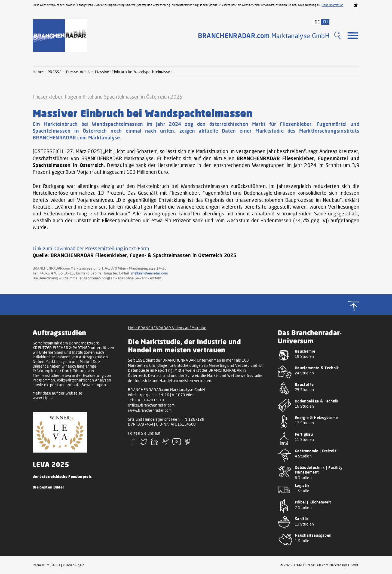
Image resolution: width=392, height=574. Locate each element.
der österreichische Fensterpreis (62, 476)
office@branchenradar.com (151, 405)
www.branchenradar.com (150, 410)
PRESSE (55, 72)
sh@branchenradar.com (149, 273)
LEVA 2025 (51, 464)
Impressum (41, 565)
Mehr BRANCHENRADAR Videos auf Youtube (167, 328)
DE (317, 22)
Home (38, 72)
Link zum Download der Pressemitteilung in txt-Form (91, 248)
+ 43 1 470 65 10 (149, 400)
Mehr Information (332, 5)
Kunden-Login (74, 565)
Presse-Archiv (78, 72)
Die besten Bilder (48, 487)
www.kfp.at (43, 398)
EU (325, 22)
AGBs (56, 565)
